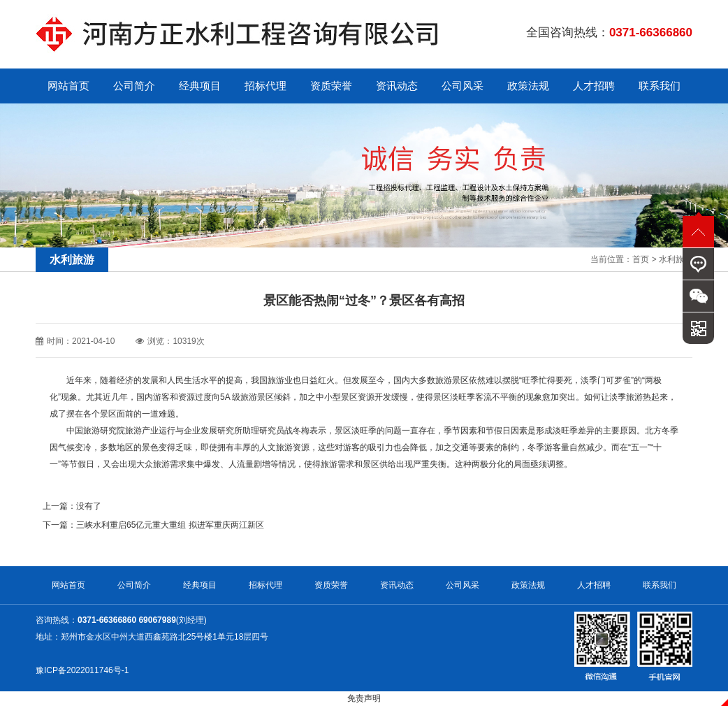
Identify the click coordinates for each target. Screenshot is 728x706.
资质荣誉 (331, 86)
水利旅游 (676, 259)
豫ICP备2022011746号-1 (82, 670)
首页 (641, 259)
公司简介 (134, 86)
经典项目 (200, 86)
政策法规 (528, 86)
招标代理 (265, 86)
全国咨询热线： (609, 33)
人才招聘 (594, 86)
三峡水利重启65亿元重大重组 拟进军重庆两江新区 (170, 525)
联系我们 (660, 86)
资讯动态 (397, 86)
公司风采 (463, 86)
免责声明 (364, 698)
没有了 (89, 506)
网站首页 (68, 86)
